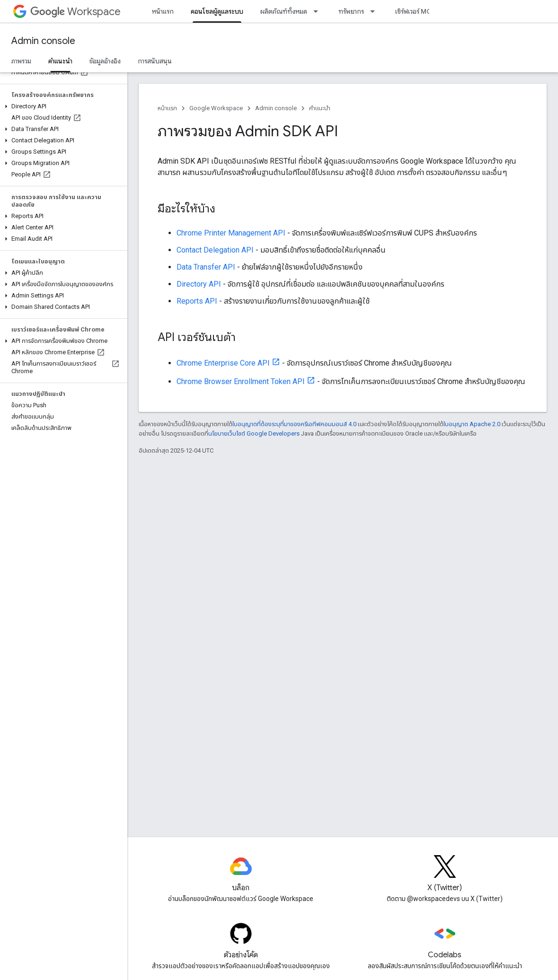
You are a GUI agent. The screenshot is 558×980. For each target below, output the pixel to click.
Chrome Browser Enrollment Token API (241, 381)
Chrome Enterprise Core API (223, 363)
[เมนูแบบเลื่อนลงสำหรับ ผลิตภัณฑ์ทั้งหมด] (319, 11)
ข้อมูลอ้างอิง (105, 61)
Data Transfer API (206, 267)
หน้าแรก (163, 11)
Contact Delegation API (215, 250)
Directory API (199, 284)
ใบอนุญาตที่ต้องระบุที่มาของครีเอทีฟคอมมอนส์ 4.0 (294, 424)
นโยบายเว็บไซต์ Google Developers (254, 433)
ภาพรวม (21, 61)
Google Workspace (216, 108)
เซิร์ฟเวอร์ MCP (415, 11)
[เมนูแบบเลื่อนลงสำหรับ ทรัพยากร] (375, 11)
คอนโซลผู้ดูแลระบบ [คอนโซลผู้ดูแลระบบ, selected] (217, 11)
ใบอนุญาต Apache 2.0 (472, 424)
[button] (62, 106)
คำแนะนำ (320, 108)
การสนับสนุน (155, 61)
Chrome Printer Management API (231, 233)
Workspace (75, 12)
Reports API (197, 301)
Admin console (43, 41)
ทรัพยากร (351, 11)
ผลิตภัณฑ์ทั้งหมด (284, 11)
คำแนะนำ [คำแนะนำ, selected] (60, 61)
